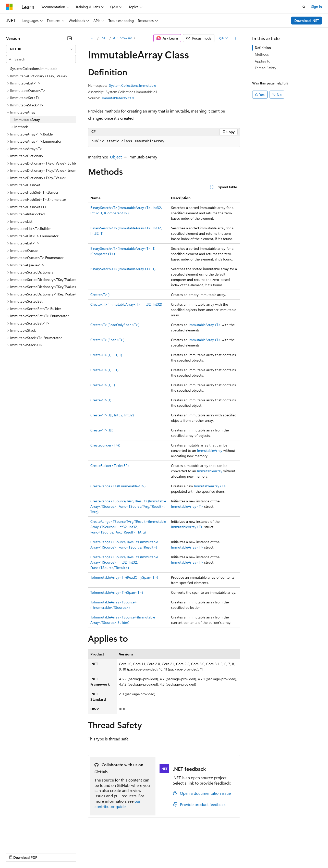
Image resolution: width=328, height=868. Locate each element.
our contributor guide (118, 804)
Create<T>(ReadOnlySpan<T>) (115, 325)
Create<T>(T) (101, 400)
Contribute (91, 853)
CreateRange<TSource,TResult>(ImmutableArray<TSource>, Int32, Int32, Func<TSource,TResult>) (124, 562)
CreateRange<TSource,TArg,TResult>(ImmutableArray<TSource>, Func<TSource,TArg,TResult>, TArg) (128, 506)
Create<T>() (100, 295)
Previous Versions (46, 853)
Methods (262, 54)
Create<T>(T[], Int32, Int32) (112, 415)
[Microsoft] (9, 7)
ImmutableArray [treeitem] (27, 120)
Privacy (112, 853)
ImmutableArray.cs (117, 98)
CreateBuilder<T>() (105, 445)
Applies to (263, 61)
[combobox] (41, 49)
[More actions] (235, 38)
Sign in (317, 7)
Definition (263, 48)
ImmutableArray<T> (205, 325)
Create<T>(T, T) (103, 385)
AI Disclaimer (16, 853)
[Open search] (304, 7)
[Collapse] (69, 38)
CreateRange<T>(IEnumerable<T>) (118, 486)
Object (116, 157)
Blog (70, 853)
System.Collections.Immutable (132, 85)
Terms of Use (186, 853)
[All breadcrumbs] (93, 38)
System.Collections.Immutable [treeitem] (34, 69)
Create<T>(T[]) (102, 430)
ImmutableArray (210, 450)
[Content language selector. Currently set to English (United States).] (29, 840)
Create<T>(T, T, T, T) (106, 355)
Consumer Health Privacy (147, 853)
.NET (104, 38)
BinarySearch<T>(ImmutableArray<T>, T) (123, 269)
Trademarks (212, 853)
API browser (123, 38)
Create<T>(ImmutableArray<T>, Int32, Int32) (126, 304)
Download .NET (307, 21)
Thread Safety (265, 68)
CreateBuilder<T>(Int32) (110, 466)
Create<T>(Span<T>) (107, 340)
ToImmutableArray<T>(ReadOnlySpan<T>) (124, 577)
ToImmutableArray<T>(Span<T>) (117, 592)
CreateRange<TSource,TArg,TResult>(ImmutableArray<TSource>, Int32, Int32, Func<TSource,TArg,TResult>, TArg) (128, 527)
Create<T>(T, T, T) (104, 370)
